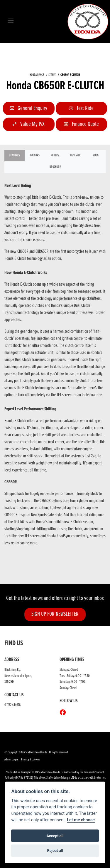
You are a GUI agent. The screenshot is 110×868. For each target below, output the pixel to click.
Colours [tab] (35, 155)
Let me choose (81, 820)
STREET (52, 75)
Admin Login (11, 760)
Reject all (55, 851)
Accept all (55, 836)
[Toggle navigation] (11, 21)
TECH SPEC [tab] (75, 155)
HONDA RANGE (37, 75)
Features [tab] (15, 155)
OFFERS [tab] (55, 155)
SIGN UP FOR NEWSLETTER (55, 614)
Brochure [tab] (55, 167)
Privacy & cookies (31, 760)
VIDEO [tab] (96, 155)
